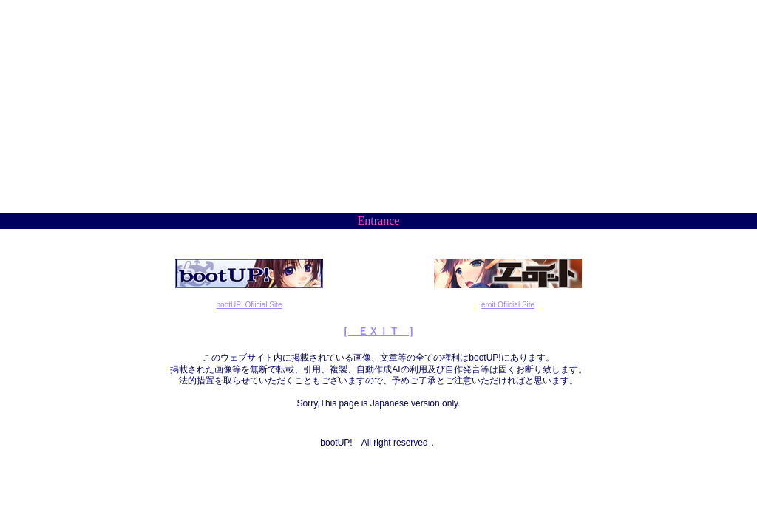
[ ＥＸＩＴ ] (378, 331)
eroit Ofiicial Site (508, 305)
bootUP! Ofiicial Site (249, 305)
